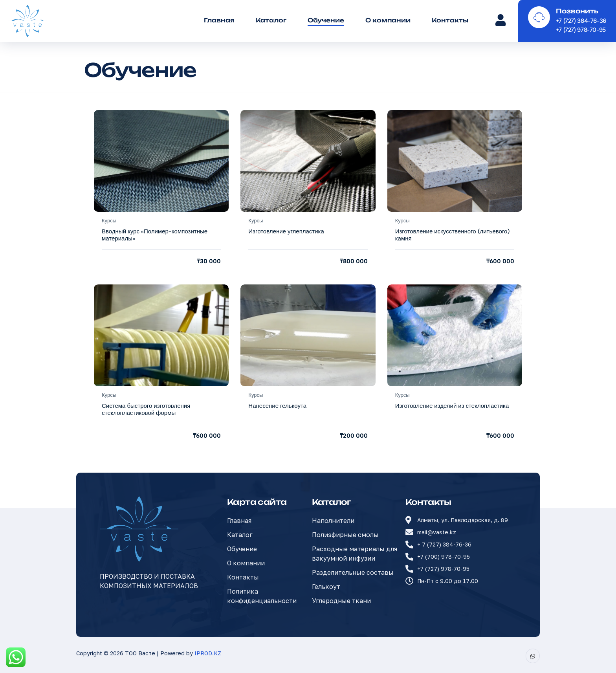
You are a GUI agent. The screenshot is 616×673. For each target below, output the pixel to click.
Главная (219, 20)
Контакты (450, 20)
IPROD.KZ (208, 653)
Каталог (271, 20)
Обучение (326, 20)
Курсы (109, 221)
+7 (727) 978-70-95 (581, 30)
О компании (388, 20)
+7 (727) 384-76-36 (581, 21)
